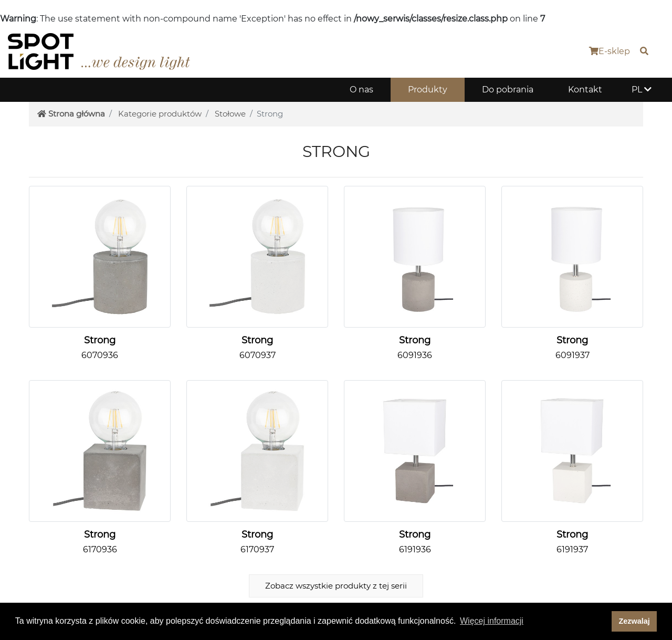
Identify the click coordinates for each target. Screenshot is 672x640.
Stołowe (230, 114)
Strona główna (71, 114)
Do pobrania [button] (508, 90)
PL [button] (642, 90)
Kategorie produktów (160, 114)
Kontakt (585, 90)
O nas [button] (361, 90)
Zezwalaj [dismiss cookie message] (634, 621)
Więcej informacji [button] (492, 621)
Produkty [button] (428, 90)
